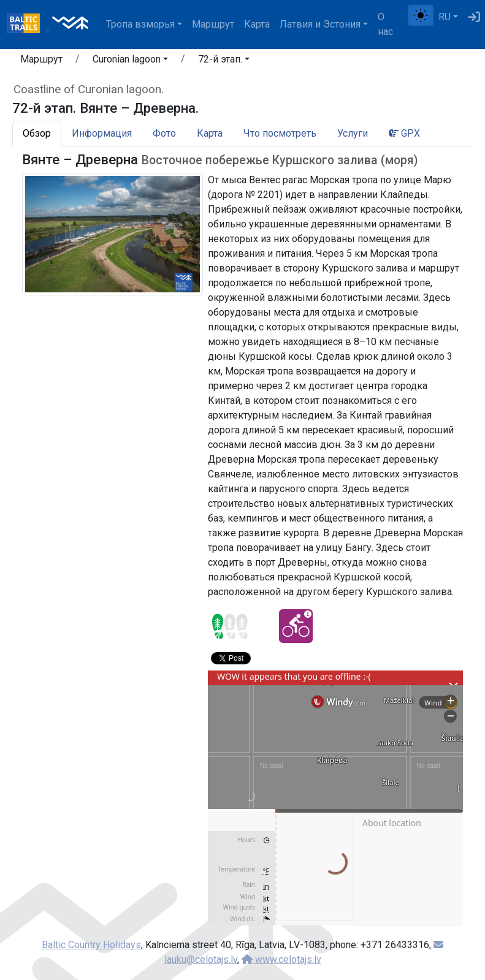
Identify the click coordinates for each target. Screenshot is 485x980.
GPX (404, 133)
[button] (130, 61)
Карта (257, 24)
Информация (102, 133)
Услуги (353, 133)
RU (445, 17)
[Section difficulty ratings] (230, 626)
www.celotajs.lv (281, 959)
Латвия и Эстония (320, 24)
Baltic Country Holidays (91, 945)
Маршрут (213, 24)
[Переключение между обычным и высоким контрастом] (421, 15)
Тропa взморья (140, 24)
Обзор (37, 133)
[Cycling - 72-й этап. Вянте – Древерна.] (296, 626)
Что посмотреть (280, 133)
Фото (164, 133)
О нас (385, 24)
